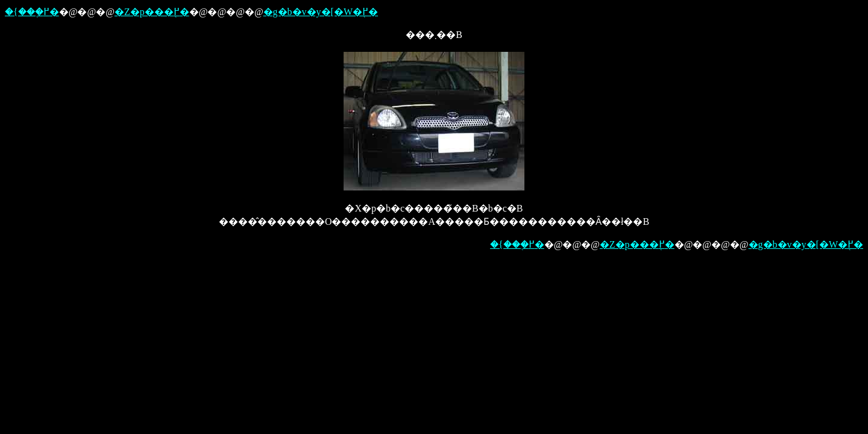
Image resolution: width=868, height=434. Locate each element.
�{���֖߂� (32, 12)
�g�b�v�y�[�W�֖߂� (321, 12)
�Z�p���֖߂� (152, 12)
